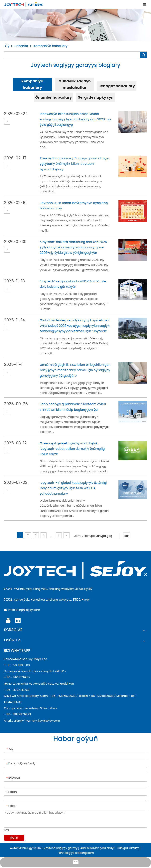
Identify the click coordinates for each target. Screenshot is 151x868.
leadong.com (85, 853)
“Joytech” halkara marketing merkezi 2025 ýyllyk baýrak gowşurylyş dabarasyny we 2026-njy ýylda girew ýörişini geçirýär (73, 247)
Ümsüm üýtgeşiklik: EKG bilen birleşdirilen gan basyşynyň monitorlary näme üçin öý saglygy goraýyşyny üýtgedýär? (75, 370)
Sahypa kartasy (129, 848)
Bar (127, 536)
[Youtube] (8, 621)
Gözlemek (143, 55)
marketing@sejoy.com (24, 610)
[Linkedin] (18, 621)
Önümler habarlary (53, 97)
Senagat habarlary (117, 86)
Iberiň (14, 838)
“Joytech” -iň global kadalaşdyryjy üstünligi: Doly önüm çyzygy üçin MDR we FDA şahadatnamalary (74, 488)
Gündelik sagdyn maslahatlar (75, 84)
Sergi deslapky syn (96, 97)
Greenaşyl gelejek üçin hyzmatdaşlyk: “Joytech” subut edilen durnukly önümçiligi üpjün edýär (73, 449)
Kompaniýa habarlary (32, 84)
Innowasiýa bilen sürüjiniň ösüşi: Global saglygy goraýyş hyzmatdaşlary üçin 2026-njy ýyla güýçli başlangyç (75, 119)
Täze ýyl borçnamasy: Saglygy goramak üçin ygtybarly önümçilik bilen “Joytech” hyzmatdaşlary (74, 164)
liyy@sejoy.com (49, 721)
